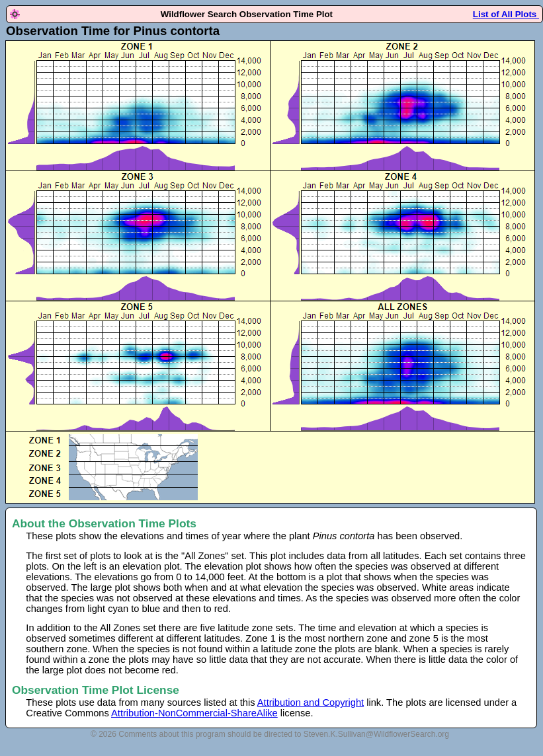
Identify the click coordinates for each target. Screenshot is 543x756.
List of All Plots (506, 14)
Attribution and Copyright (311, 702)
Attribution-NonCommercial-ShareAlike (194, 713)
